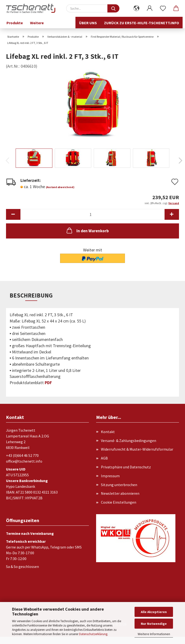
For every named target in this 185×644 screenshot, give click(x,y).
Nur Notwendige (154, 624)
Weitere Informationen (154, 634)
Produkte (15, 23)
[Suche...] (113, 8)
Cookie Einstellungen (119, 502)
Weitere (37, 23)
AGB (104, 458)
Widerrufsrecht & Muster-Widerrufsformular (137, 449)
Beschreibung (31, 295)
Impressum (110, 476)
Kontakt (108, 432)
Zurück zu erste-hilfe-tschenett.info (142, 23)
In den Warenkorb (87, 230)
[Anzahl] (92, 214)
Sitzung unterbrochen (119, 485)
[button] (136, 8)
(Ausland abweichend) (60, 187)
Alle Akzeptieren (154, 612)
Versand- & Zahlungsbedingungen (129, 441)
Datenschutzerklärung (93, 634)
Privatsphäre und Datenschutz (126, 467)
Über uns (88, 23)
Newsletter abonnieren (120, 493)
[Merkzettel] (163, 8)
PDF (48, 383)
